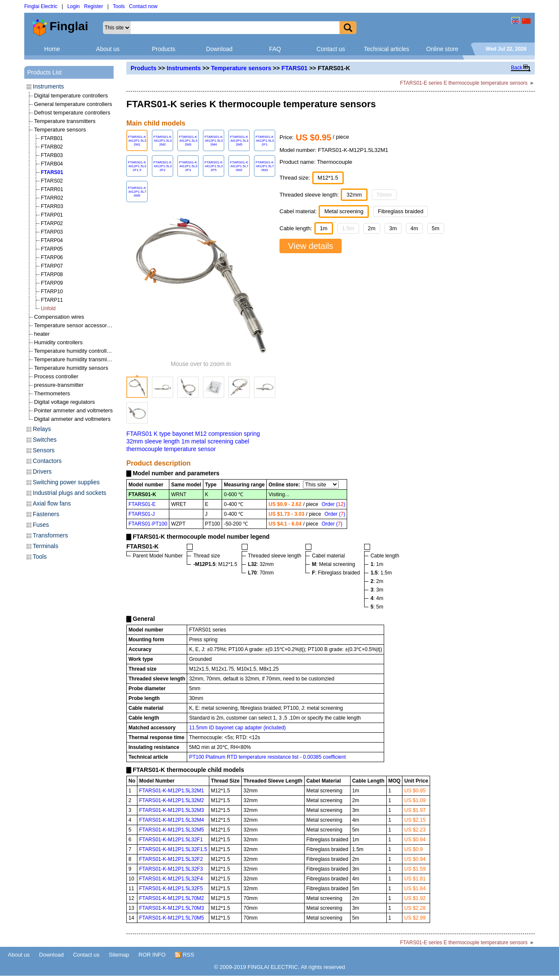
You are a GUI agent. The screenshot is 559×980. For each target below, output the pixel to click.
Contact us (331, 49)
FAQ (275, 49)
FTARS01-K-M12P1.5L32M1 (172, 791)
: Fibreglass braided (336, 573)
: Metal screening (333, 564)
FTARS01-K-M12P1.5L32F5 (171, 889)
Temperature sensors (241, 68)
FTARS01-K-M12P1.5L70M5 (172, 918)
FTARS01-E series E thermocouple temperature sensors (464, 83)
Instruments (184, 68)
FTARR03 (52, 206)
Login (73, 6)
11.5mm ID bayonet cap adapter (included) (237, 728)
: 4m (377, 598)
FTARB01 (52, 138)
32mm (354, 195)
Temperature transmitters (65, 121)
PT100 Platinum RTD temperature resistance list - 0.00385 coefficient (267, 757)
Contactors (47, 461)
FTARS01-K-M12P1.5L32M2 (172, 800)
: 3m (377, 590)
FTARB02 (52, 147)
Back (517, 68)
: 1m (377, 564)
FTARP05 (52, 249)
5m (436, 228)
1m (324, 228)
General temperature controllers (73, 104)
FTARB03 (52, 155)
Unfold (48, 309)
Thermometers (52, 393)
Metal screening (344, 211)
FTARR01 (52, 189)
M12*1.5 (328, 178)
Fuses (41, 525)
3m (393, 228)
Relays (42, 429)
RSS (184, 955)
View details (311, 246)
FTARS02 (52, 181)
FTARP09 (52, 283)
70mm (384, 195)
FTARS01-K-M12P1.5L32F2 (171, 859)
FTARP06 (52, 257)
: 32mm (261, 564)
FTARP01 (52, 215)
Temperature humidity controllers (74, 351)
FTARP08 (52, 274)
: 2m (377, 581)
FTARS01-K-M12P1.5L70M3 (172, 908)
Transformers (50, 535)
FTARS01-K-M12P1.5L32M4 (172, 820)
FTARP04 (52, 240)
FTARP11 (52, 300)
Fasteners (46, 514)
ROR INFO (152, 955)
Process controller (56, 376)
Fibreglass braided (401, 211)
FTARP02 (52, 223)
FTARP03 (52, 232)
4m (414, 228)
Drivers (42, 471)
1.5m (348, 228)
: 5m (377, 607)
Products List (44, 72)
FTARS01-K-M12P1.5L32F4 (171, 879)
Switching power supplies (66, 482)
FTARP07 (52, 266)
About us (108, 49)
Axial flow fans (52, 503)
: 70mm (261, 573)
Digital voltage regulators (64, 402)
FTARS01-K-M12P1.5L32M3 (172, 810)
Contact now (143, 6)
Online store (442, 49)
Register (94, 6)
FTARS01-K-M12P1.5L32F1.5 (173, 849)
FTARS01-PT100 (148, 524)
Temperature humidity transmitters (76, 359)
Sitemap (119, 955)
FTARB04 (52, 164)
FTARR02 (52, 198)
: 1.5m (381, 573)
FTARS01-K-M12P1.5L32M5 (172, 830)
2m (372, 228)
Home (52, 49)
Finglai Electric (41, 6)
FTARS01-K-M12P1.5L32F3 (171, 869)
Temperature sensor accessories (74, 325)
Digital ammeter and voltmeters (72, 419)
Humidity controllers (58, 342)
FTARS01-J (142, 514)
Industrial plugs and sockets (70, 493)
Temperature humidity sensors (71, 368)
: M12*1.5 (215, 564)
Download (219, 49)
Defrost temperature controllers (72, 113)
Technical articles (386, 49)
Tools (119, 6)
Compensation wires (59, 317)
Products (164, 49)
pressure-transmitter (59, 385)
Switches (45, 440)
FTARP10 (52, 291)
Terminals (46, 546)
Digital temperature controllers (71, 96)
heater (42, 334)
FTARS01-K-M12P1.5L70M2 (172, 898)
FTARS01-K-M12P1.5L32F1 (171, 840)
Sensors (44, 450)
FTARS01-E (142, 504)
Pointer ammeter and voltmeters (73, 410)
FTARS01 (295, 68)
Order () (333, 504)
